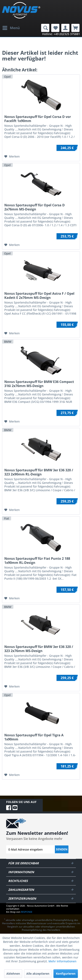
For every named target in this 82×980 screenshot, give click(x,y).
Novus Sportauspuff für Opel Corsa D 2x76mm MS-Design (35, 207)
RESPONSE (27, 912)
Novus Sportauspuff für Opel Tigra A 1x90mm (34, 737)
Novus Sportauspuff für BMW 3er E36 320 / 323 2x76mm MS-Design (39, 649)
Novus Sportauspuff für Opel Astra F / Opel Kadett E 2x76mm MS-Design (39, 296)
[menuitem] (11, 28)
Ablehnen (13, 974)
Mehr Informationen (62, 961)
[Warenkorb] (75, 28)
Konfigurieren (66, 974)
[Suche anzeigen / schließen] (45, 28)
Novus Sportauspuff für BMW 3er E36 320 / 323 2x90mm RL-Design (39, 472)
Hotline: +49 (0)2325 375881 (61, 34)
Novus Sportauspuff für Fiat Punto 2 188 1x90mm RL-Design (37, 561)
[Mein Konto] (65, 28)
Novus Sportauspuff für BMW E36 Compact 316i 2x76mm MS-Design (39, 384)
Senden (62, 849)
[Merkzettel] (55, 28)
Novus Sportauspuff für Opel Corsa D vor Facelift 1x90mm (38, 119)
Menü (11, 27)
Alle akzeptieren (38, 974)
